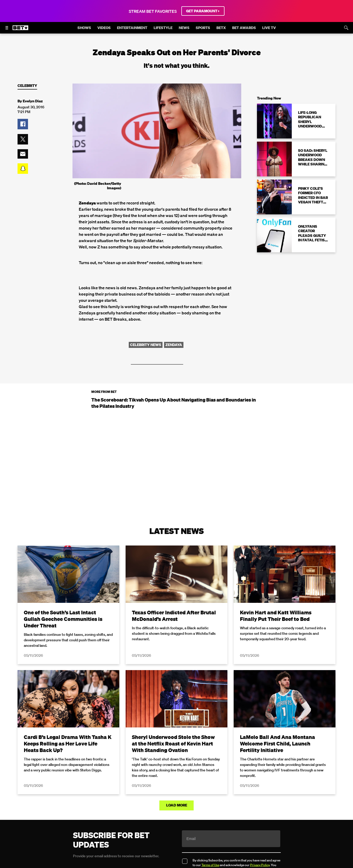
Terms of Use (210, 865)
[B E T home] (20, 30)
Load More (177, 805)
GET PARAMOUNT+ (203, 11)
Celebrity (27, 86)
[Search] (346, 28)
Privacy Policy (260, 865)
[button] (23, 124)
